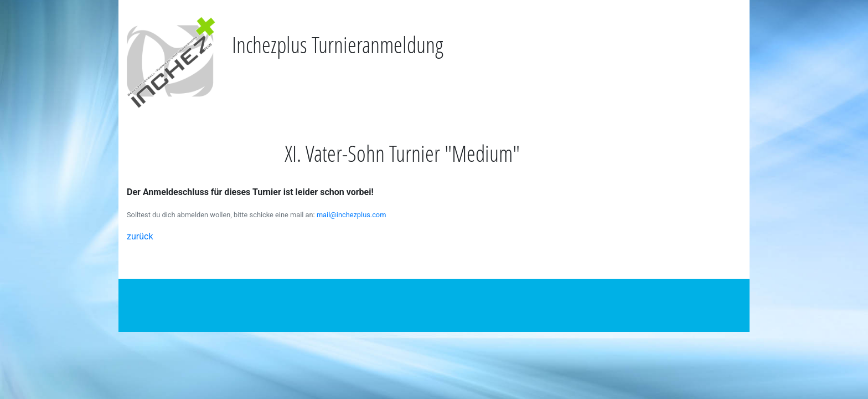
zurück (140, 236)
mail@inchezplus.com (352, 215)
